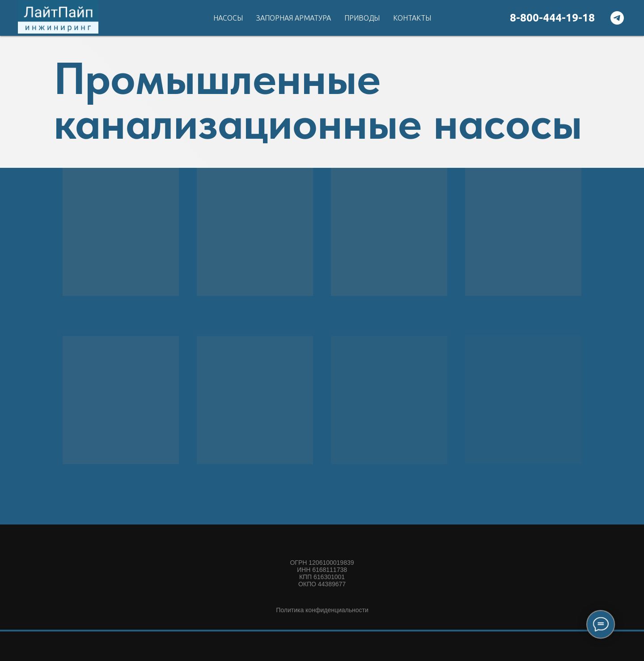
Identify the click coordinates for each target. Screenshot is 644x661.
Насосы (228, 18)
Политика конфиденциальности (322, 610)
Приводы (362, 18)
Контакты (412, 18)
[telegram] (617, 18)
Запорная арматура (294, 18)
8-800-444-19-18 (552, 18)
